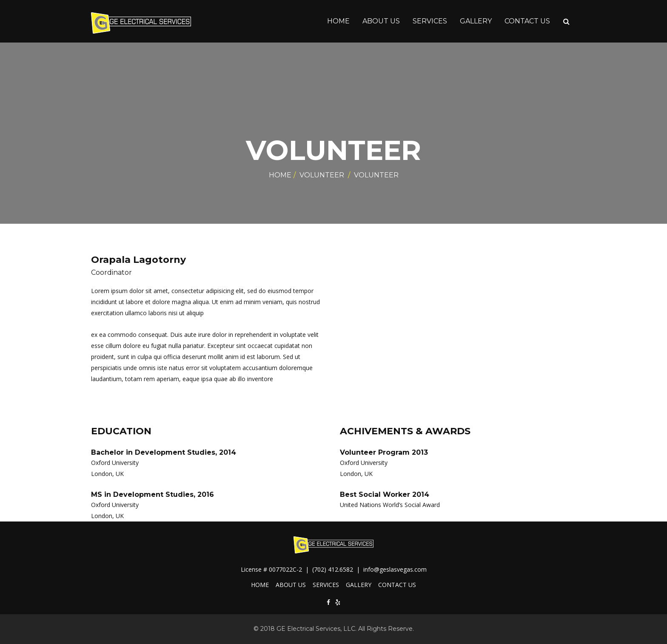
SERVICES (430, 21)
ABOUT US (381, 21)
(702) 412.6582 (333, 569)
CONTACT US (527, 21)
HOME (338, 21)
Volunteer (322, 175)
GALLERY (476, 21)
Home (280, 175)
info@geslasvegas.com (395, 569)
